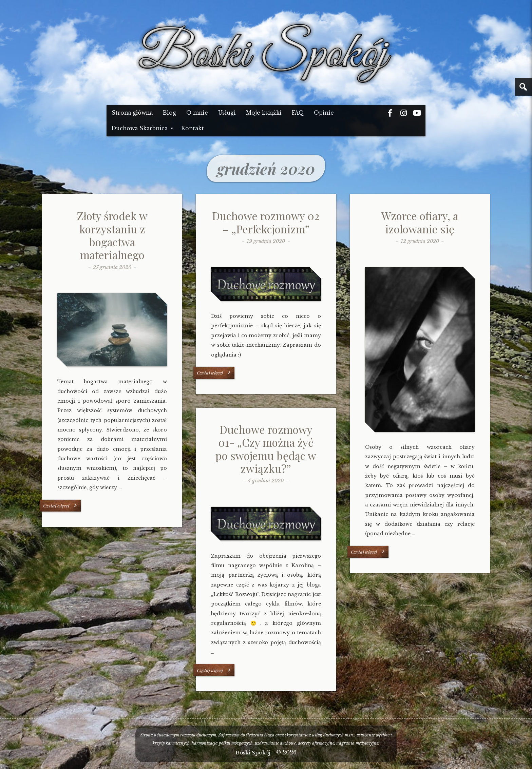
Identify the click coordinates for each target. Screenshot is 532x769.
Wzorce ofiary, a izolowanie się (420, 222)
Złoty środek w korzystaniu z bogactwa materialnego (112, 235)
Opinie (324, 113)
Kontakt (193, 128)
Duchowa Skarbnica (140, 128)
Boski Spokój (253, 753)
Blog (169, 113)
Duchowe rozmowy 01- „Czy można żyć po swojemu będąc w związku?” (266, 449)
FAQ (298, 113)
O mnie (197, 113)
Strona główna (132, 113)
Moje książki (264, 113)
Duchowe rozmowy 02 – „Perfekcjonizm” (266, 222)
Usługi (227, 113)
